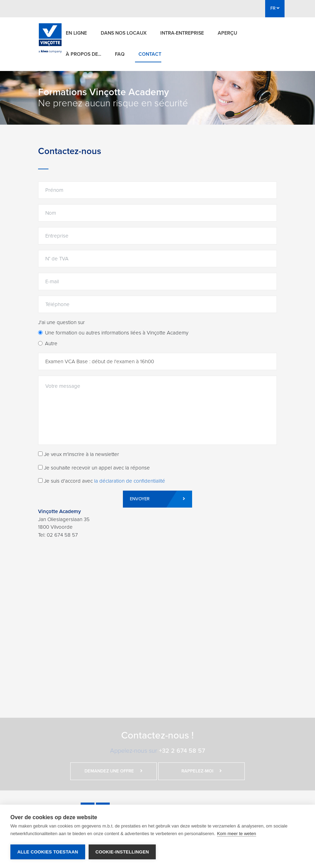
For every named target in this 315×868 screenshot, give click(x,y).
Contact (150, 54)
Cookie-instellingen (122, 852)
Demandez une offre (114, 771)
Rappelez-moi (202, 771)
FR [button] (275, 8)
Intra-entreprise (182, 33)
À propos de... (83, 54)
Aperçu (227, 33)
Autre (51, 343)
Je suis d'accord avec (102, 481)
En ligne (76, 33)
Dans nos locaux (124, 33)
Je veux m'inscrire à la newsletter (79, 454)
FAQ (120, 54)
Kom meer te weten (237, 834)
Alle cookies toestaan (48, 852)
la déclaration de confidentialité (130, 481)
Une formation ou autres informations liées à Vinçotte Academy (117, 333)
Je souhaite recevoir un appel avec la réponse (94, 468)
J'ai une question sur (61, 322)
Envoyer (157, 499)
